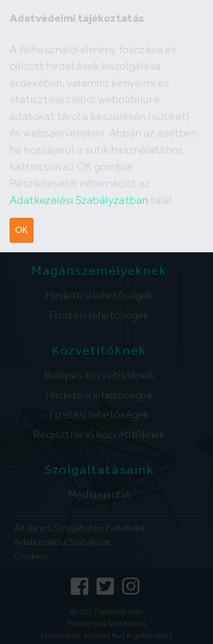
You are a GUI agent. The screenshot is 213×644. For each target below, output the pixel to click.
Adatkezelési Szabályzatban (79, 200)
